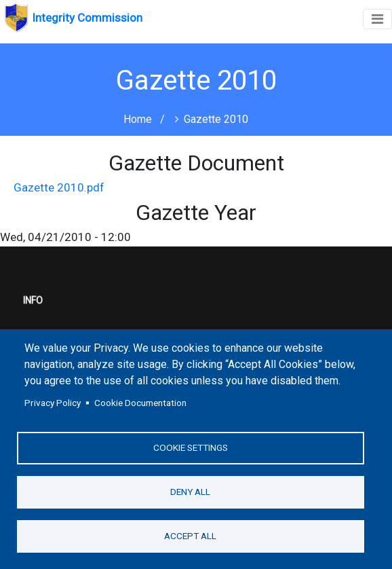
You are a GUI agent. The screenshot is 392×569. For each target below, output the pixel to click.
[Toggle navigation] (377, 19)
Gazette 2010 (216, 119)
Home (138, 119)
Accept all (190, 536)
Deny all (190, 492)
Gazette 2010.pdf (59, 187)
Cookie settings (191, 447)
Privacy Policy (53, 403)
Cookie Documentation (140, 403)
